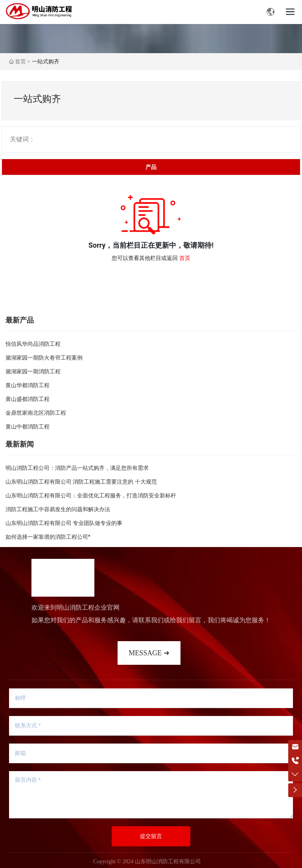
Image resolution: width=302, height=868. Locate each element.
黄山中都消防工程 (28, 427)
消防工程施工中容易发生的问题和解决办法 (58, 509)
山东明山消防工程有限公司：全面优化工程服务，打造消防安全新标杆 (91, 495)
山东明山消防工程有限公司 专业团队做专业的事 (64, 523)
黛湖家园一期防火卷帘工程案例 (44, 358)
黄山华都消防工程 (28, 385)
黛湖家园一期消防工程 (33, 371)
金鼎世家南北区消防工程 (36, 413)
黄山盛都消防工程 (28, 399)
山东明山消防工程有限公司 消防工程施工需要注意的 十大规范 (81, 482)
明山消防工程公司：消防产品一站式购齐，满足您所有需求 (77, 468)
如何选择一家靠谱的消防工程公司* (48, 537)
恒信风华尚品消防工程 (33, 344)
